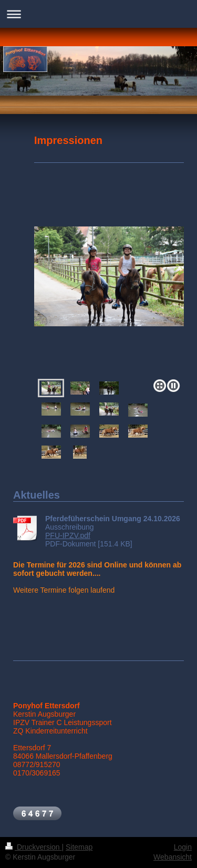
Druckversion (33, 847)
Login (183, 847)
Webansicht (173, 857)
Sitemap (79, 847)
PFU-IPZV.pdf (68, 535)
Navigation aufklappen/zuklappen (98, 14)
